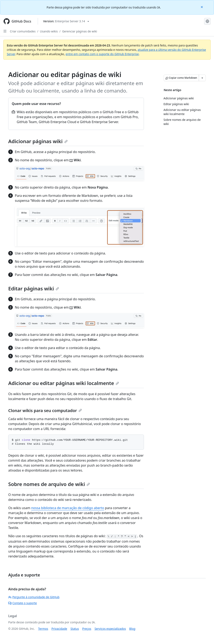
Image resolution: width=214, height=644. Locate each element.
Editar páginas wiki (34, 288)
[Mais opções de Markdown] (202, 78)
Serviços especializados (110, 629)
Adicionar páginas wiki (38, 141)
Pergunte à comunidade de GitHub (34, 597)
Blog (132, 629)
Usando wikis (49, 31)
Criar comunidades (23, 31)
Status (75, 629)
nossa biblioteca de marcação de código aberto (68, 508)
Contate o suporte (23, 603)
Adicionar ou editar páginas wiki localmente (64, 383)
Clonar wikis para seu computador (45, 411)
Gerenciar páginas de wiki (79, 31)
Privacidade (59, 629)
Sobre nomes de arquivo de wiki (49, 484)
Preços (87, 629)
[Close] (202, 7)
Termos (43, 629)
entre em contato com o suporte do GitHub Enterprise (102, 54)
